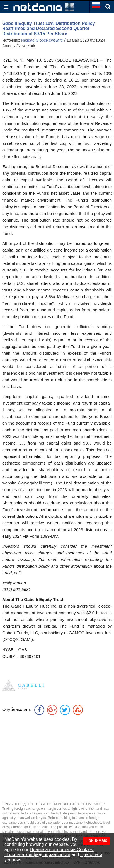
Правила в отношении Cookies (61, 850)
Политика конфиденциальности (37, 855)
